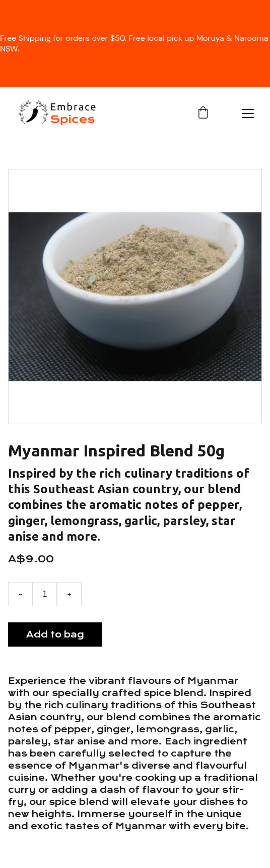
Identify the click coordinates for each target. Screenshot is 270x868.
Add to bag (55, 634)
